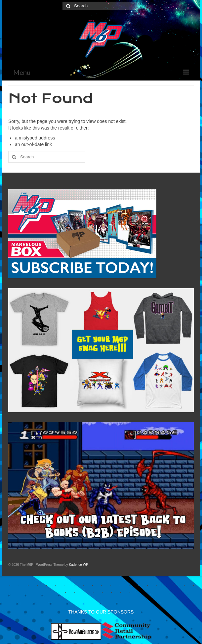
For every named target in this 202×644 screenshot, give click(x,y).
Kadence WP (78, 565)
